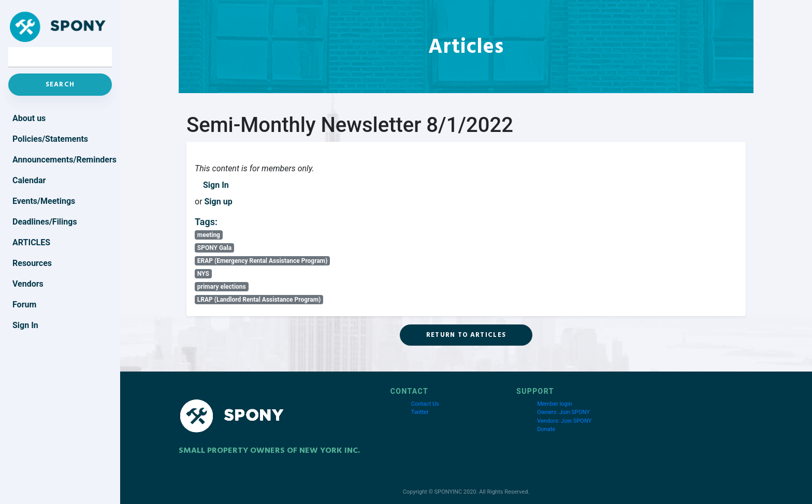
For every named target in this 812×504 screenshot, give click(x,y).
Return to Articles (466, 335)
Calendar (29, 180)
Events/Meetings (44, 201)
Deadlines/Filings (45, 222)
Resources (32, 263)
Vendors (28, 284)
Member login (554, 404)
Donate (546, 429)
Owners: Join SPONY (563, 412)
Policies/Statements (50, 139)
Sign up (219, 202)
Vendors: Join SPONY (564, 421)
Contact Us (425, 404)
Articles (31, 242)
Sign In (216, 185)
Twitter (420, 412)
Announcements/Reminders (62, 160)
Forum (24, 305)
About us (29, 118)
